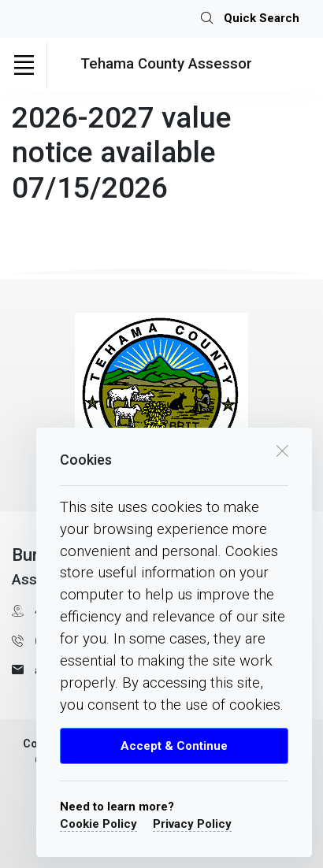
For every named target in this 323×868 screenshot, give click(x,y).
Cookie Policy (98, 824)
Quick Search (250, 19)
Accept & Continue (174, 746)
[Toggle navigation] (24, 65)
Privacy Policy (192, 824)
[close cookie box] (282, 449)
